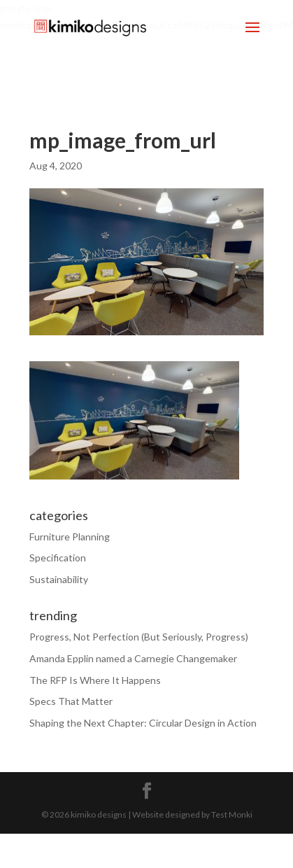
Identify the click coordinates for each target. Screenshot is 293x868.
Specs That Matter (71, 701)
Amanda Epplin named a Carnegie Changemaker (133, 658)
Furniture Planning (70, 537)
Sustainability (59, 579)
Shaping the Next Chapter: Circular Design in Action (143, 723)
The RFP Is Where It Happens (95, 680)
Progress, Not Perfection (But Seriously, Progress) (139, 637)
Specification (58, 558)
